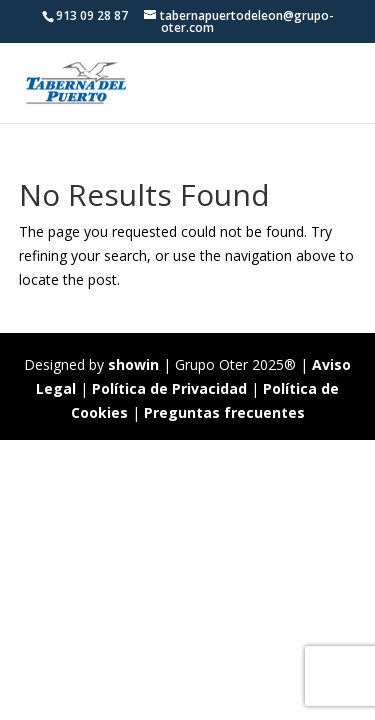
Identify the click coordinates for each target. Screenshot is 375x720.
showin (133, 364)
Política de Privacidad (169, 388)
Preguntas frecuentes (224, 412)
